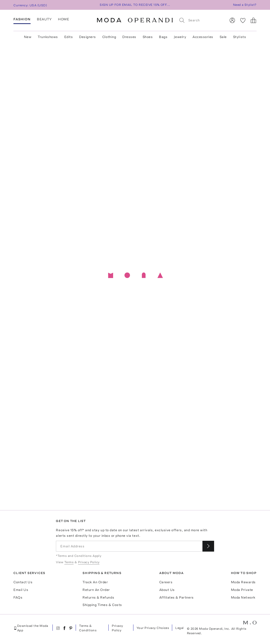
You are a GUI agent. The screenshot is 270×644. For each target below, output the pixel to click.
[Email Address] (129, 546)
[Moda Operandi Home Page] (135, 20)
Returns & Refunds (98, 597)
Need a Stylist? (245, 5)
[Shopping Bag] (253, 20)
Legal (179, 628)
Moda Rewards (243, 582)
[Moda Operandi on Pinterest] (71, 628)
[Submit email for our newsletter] (208, 546)
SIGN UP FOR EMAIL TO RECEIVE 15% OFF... (135, 5)
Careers (166, 582)
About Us (167, 590)
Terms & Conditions (88, 628)
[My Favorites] (243, 20)
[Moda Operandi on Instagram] (58, 628)
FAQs (18, 597)
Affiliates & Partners (177, 597)
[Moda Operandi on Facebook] (64, 628)
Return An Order (96, 590)
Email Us (21, 590)
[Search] (200, 20)
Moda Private (242, 590)
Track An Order (95, 582)
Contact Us (23, 582)
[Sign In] (232, 20)
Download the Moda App (31, 628)
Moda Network (243, 597)
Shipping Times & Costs (102, 605)
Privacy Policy (117, 628)
